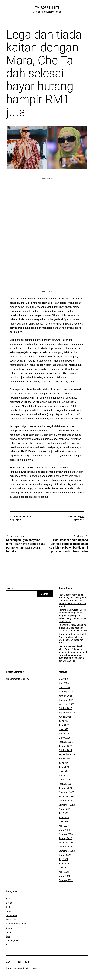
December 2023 (66, 792)
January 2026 (65, 696)
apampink (17, 520)
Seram (9, 928)
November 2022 (66, 842)
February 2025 (66, 742)
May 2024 (63, 771)
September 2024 (67, 754)
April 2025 (64, 733)
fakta (9, 907)
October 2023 (65, 801)
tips (8, 936)
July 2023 (63, 813)
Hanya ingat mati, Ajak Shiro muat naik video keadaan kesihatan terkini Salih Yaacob (73, 628)
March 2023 (65, 830)
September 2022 (67, 851)
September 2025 (67, 712)
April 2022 (64, 872)
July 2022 (63, 859)
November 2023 (66, 796)
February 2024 (66, 784)
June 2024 (64, 767)
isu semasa (12, 915)
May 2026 (63, 679)
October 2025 (65, 708)
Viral (8, 945)
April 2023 (64, 826)
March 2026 (65, 687)
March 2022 (65, 876)
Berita (9, 903)
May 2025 (63, 729)
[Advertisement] (47, 197)
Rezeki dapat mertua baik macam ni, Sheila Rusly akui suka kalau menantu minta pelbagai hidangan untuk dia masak (72, 600)
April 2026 (64, 683)
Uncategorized (13, 940)
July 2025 (63, 721)
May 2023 (63, 821)
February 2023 (66, 834)
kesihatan (11, 919)
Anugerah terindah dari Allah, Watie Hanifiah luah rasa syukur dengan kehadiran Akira (73, 638)
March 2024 (65, 780)
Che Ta (81, 520)
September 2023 (67, 805)
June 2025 (64, 725)
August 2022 (65, 855)
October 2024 (65, 750)
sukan (9, 932)
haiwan (10, 911)
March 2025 (65, 738)
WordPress (31, 968)
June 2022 (64, 863)
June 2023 (64, 817)
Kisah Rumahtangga (16, 924)
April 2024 (64, 775)
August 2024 (65, 759)
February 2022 (66, 880)
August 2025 (65, 717)
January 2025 (65, 746)
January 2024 (65, 788)
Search (10, 588)
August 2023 (65, 809)
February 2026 (66, 692)
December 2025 (66, 700)
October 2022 (65, 847)
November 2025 (66, 704)
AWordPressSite (47, 8)
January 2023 (65, 838)
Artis (82, 516)
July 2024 (63, 763)
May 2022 (63, 868)
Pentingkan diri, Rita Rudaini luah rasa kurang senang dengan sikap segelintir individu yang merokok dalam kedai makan (73, 616)
